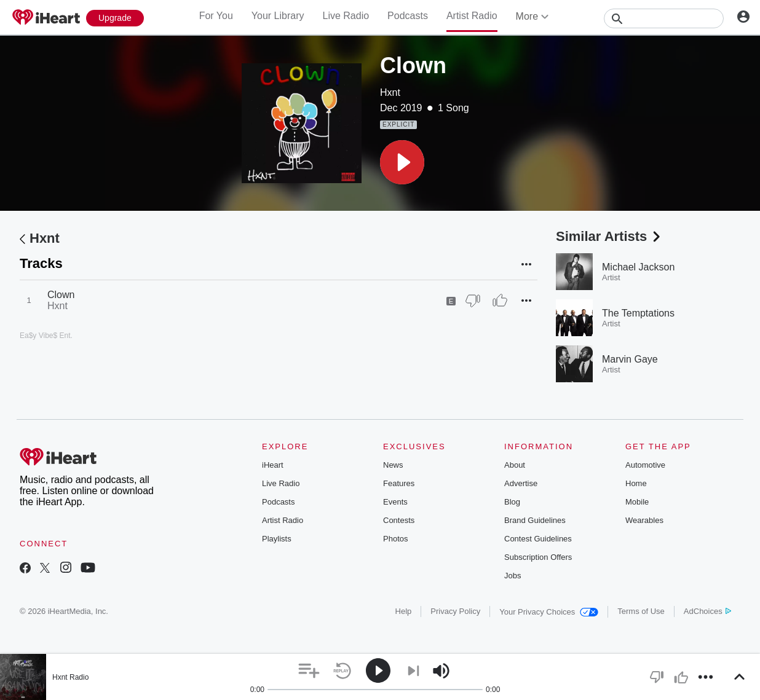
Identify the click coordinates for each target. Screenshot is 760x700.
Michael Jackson (638, 267)
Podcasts (408, 16)
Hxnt (390, 92)
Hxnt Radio (70, 677)
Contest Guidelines (538, 539)
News (393, 465)
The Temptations (638, 313)
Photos (395, 539)
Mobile (637, 502)
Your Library (278, 16)
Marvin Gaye (630, 359)
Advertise (521, 483)
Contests (399, 520)
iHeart (273, 465)
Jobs (513, 576)
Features (399, 483)
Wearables (644, 520)
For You (216, 16)
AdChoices (707, 611)
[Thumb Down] (473, 301)
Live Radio (346, 16)
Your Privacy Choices (549, 612)
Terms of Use (641, 611)
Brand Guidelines (535, 520)
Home (636, 483)
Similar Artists (609, 236)
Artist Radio (472, 16)
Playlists (277, 539)
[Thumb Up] (500, 301)
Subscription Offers (538, 557)
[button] (402, 162)
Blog (512, 502)
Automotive (645, 465)
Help (404, 611)
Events (395, 502)
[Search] (664, 18)
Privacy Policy (455, 611)
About (515, 465)
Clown (61, 295)
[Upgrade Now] (115, 18)
